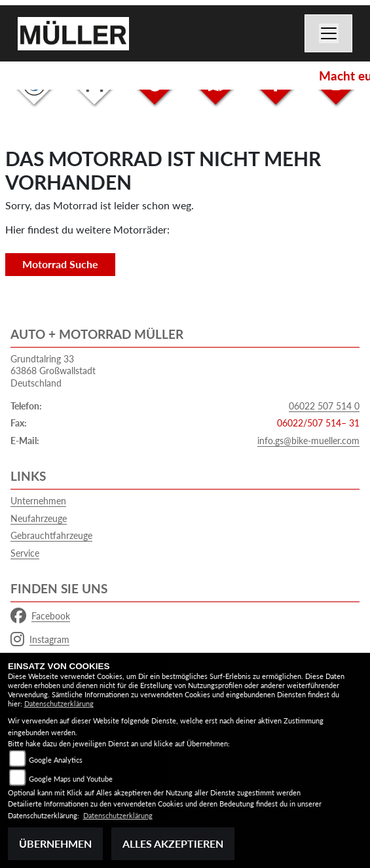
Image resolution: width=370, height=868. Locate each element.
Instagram (40, 640)
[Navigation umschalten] (329, 33)
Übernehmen (55, 843)
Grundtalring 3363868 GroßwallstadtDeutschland (53, 371)
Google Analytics (56, 760)
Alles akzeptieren (173, 843)
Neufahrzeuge (39, 518)
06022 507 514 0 (324, 406)
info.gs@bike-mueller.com (308, 441)
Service (25, 553)
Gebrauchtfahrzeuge (51, 535)
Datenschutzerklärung (59, 703)
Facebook (40, 616)
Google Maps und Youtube (71, 779)
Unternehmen (38, 501)
